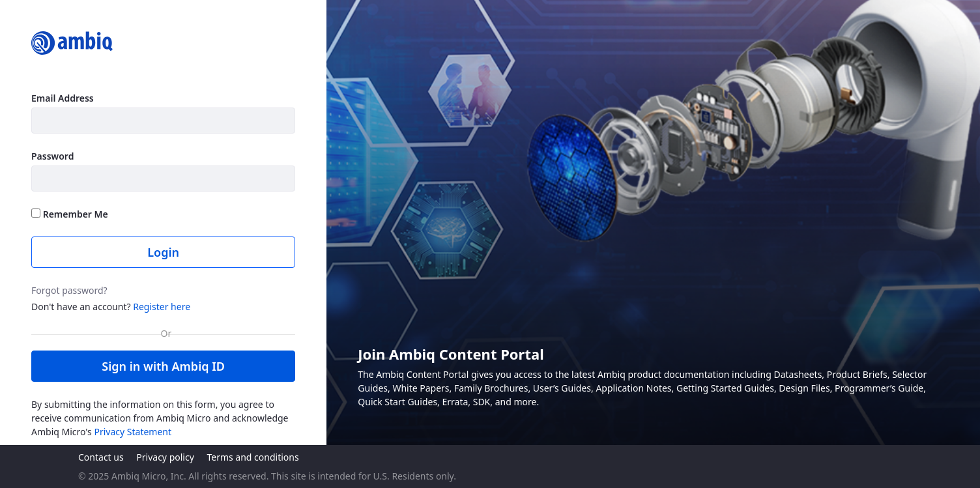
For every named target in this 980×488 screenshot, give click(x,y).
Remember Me (70, 214)
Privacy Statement (133, 432)
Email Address (63, 98)
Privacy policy (165, 457)
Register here (162, 307)
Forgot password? (69, 290)
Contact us (101, 457)
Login (163, 252)
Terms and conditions (252, 457)
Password (52, 156)
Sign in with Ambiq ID (163, 366)
